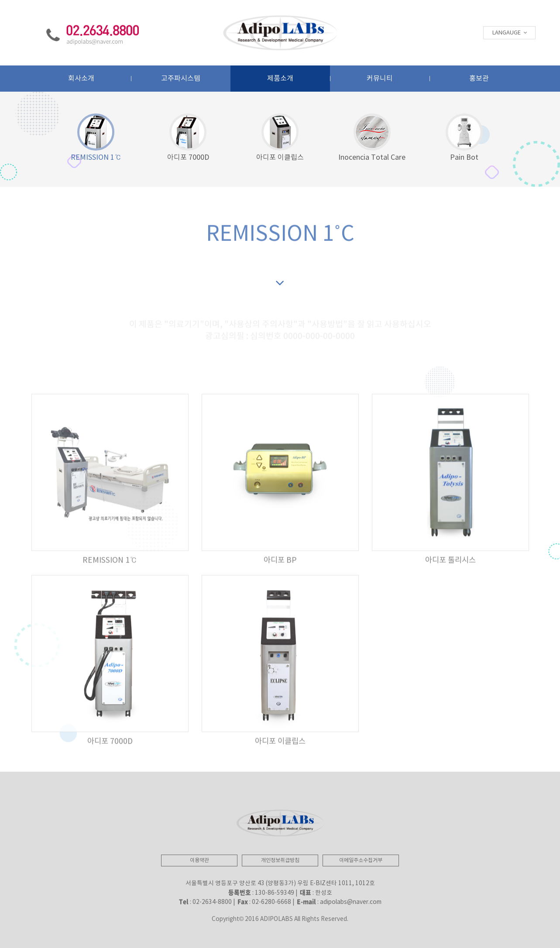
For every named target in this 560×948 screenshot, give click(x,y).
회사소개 (81, 79)
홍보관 (479, 79)
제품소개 (280, 79)
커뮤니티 (380, 79)
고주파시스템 (181, 79)
